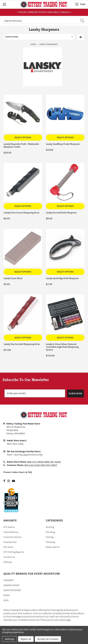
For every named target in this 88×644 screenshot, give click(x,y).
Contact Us (9, 557)
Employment (10, 542)
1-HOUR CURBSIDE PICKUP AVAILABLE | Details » (44, 12)
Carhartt (9, 580)
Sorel (7, 595)
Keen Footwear (12, 590)
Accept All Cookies (48, 639)
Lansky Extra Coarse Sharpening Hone (21, 213)
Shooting (50, 532)
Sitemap (8, 562)
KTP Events (9, 527)
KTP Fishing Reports (14, 552)
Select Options (23, 137)
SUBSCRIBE (75, 393)
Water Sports (53, 547)
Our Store (8, 547)
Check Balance (11, 532)
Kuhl (6, 600)
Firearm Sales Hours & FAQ (18, 472)
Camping (50, 542)
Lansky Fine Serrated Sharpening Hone (22, 344)
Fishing (50, 537)
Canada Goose (11, 585)
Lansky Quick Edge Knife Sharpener (62, 278)
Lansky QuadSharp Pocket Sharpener (63, 144)
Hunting (50, 527)
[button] (81, 37)
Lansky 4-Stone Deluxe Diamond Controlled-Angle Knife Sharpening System (62, 347)
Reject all (26, 639)
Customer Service (12, 537)
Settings (10, 639)
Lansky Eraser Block (13, 278)
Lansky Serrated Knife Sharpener (61, 213)
